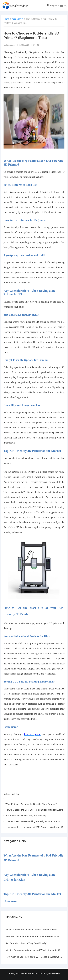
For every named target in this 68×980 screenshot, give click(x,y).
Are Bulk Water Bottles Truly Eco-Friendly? (26, 816)
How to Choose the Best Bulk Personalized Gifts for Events (34, 810)
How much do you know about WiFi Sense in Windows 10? (34, 827)
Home (6, 19)
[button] (61, 6)
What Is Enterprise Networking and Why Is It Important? (33, 821)
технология (18, 19)
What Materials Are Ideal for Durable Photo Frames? (31, 804)
